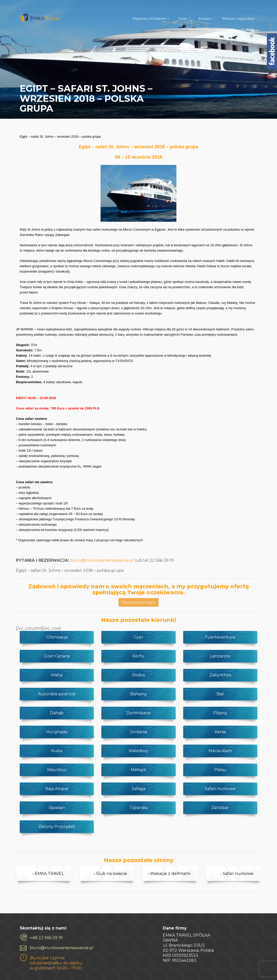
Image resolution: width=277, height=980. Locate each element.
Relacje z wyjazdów (238, 18)
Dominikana (138, 713)
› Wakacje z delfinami (169, 874)
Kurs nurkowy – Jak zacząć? (212, 29)
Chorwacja (57, 637)
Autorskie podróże (57, 694)
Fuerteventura (220, 637)
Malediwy (138, 751)
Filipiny (220, 713)
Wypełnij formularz (138, 602)
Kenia (220, 732)
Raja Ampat (57, 789)
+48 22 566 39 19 (46, 938)
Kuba (57, 751)
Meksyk (138, 770)
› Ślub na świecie (110, 874)
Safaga (138, 789)
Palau (220, 770)
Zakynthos (220, 675)
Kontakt (248, 29)
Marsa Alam (220, 751)
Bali (220, 694)
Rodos (138, 675)
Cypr (138, 637)
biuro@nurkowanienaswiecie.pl (102, 560)
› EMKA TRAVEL (48, 874)
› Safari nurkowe (237, 874)
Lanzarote (220, 656)
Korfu (138, 656)
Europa (205, 18)
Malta (57, 675)
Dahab (57, 713)
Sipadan (57, 808)
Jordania (138, 732)
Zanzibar (220, 808)
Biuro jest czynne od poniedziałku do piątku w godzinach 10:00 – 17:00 (56, 963)
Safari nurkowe (220, 789)
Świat (183, 18)
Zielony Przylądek (57, 827)
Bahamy (138, 694)
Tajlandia (138, 808)
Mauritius (57, 770)
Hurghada (57, 732)
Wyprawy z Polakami (149, 18)
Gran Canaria (57, 656)
